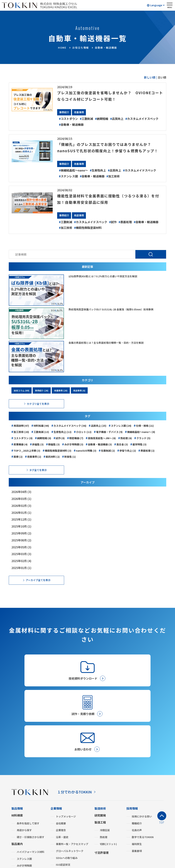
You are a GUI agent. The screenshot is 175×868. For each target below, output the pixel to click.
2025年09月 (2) (21, 540)
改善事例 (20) (61, 397)
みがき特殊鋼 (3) (73, 451)
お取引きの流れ (104, 812)
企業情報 (56, 748)
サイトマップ (121, 850)
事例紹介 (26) (42, 397)
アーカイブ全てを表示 (38, 586)
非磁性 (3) (37, 451)
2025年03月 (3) (21, 560)
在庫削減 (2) (107, 457)
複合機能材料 (24, 812)
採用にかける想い (142, 756)
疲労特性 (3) (138, 451)
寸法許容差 (102, 792)
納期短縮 (102, 119)
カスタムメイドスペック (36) (69, 432)
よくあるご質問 (61, 825)
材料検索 (17, 755)
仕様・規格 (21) (144, 432)
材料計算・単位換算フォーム (145, 817)
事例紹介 (64, 112)
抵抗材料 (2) (52, 463)
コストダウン (68, 119)
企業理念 (61, 770)
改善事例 (79, 112)
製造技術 (100, 748)
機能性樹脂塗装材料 (88, 234)
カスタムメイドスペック (142, 119)
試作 (113, 228)
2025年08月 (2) (21, 547)
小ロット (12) (83, 438)
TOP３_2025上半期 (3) (26, 457)
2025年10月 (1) (21, 533)
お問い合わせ (103, 818)
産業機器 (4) (19, 451)
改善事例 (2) (33, 463)
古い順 (162, 77)
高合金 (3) (121, 451)
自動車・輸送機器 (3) (99, 451)
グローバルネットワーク (70, 791)
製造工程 (100, 762)
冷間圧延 (105, 770)
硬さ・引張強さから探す (31, 777)
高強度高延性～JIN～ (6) (101, 444)
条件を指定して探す (28, 763)
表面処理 (125, 228)
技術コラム (134, 823)
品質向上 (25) (97, 432)
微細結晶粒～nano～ (73, 177)
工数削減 (86, 119)
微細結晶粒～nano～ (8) (140, 438)
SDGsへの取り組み (67, 798)
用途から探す (24, 770)
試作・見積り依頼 (106, 824)
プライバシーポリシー (59, 850)
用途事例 (79, 222)
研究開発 (100, 755)
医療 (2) (17, 463)
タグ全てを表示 (38, 476)
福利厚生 (137, 784)
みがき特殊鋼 (24, 805)
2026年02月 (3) (21, 512)
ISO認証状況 (63, 804)
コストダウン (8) (22, 444)
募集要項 (137, 791)
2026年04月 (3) (21, 498)
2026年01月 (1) (21, 519)
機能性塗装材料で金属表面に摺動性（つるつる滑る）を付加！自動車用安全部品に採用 (109, 205)
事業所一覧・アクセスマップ (72, 784)
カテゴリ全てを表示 (38, 410)
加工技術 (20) (20, 438)
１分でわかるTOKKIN (78, 731)
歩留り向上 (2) (127, 457)
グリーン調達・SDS (67, 811)
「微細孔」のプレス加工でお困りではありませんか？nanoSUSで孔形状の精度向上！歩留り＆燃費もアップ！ (109, 150)
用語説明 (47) (20, 432)
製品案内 (17, 784)
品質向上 (117, 119)
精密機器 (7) (75, 444)
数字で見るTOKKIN (143, 777)
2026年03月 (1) (21, 505)
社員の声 (137, 770)
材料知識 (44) (40, 432)
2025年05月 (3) (21, 553)
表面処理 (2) (146, 457)
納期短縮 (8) (43, 444)
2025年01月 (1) (21, 574)
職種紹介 (137, 763)
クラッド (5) (142, 444)
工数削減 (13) (40, 438)
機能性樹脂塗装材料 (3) (57, 457)
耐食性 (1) (69, 463)
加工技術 (113, 183)
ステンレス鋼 (68, 183)
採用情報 (132, 748)
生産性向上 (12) (61, 438)
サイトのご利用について (93, 850)
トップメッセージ (66, 756)
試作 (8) (59, 444)
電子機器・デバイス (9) (108, 438)
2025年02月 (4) (21, 567)
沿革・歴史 (62, 777)
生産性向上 (98, 177)
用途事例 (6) (79, 397)
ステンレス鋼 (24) (120, 432)
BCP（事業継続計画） (68, 818)
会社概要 (61, 763)
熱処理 (104, 777)
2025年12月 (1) (21, 526)
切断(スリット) (108, 784)
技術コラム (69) (22, 397)
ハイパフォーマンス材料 (31, 792)
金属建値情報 (135, 811)
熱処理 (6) (125, 444)
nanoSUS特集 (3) (85, 457)
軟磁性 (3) (53, 451)
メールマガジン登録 (107, 830)
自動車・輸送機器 (71, 124)
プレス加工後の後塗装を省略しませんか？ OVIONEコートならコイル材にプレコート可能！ (109, 96)
